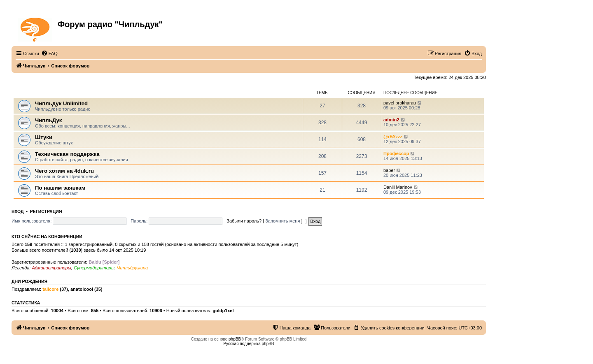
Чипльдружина (132, 268)
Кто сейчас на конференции (47, 236)
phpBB (235, 339)
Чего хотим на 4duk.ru (64, 171)
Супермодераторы (94, 268)
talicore (50, 289)
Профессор (396, 153)
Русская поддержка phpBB (249, 344)
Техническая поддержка (67, 154)
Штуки (44, 137)
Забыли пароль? (244, 221)
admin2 (391, 120)
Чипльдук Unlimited (61, 103)
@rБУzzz (393, 137)
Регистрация (46, 211)
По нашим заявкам (60, 188)
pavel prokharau (400, 103)
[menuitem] (49, 53)
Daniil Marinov (398, 187)
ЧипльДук (25, 93)
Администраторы (51, 268)
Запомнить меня (286, 221)
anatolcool (82, 289)
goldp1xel (223, 311)
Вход (18, 211)
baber (389, 170)
